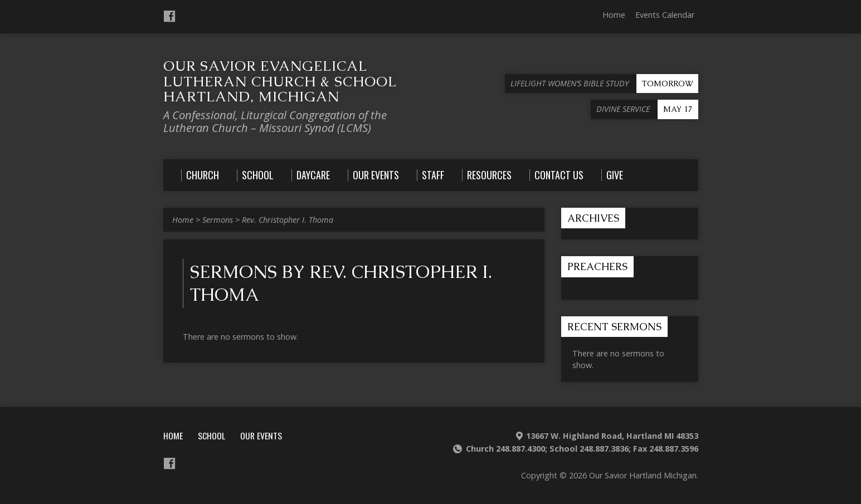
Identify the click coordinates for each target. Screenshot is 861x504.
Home (614, 15)
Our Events (261, 436)
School (211, 436)
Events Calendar (665, 15)
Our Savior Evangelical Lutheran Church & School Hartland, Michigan (280, 81)
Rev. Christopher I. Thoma (288, 220)
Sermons (218, 220)
